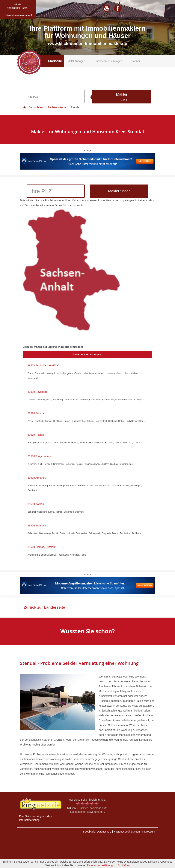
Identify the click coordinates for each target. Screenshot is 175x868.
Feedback (89, 832)
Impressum (148, 832)
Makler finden (122, 97)
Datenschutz (104, 832)
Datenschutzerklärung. (100, 865)
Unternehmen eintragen (108, 61)
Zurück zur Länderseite (44, 607)
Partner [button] (137, 61)
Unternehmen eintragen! (88, 354)
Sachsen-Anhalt (58, 107)
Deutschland (34, 107)
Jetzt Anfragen (77, 61)
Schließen (124, 865)
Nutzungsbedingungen (127, 832)
